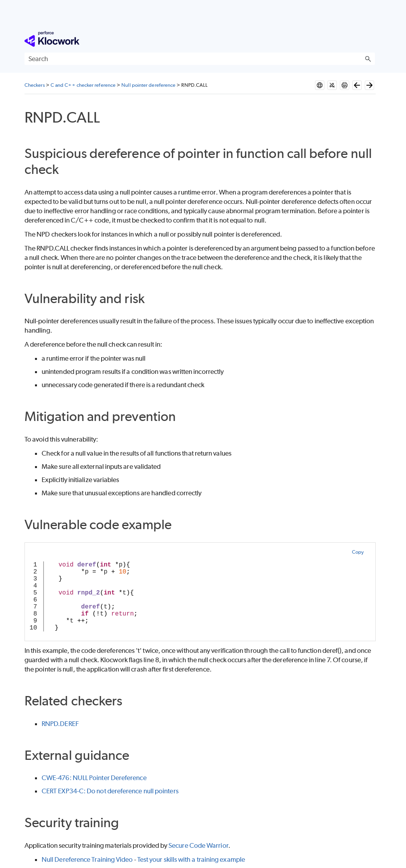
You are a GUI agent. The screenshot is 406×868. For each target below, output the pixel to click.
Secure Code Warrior (198, 845)
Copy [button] (358, 552)
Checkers (35, 85)
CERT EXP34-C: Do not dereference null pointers (110, 791)
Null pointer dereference (148, 85)
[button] (368, 59)
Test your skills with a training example (191, 859)
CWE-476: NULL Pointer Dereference (94, 778)
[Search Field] (200, 59)
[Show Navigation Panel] (371, 39)
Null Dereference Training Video (87, 859)
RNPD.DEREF (60, 724)
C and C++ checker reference (83, 85)
